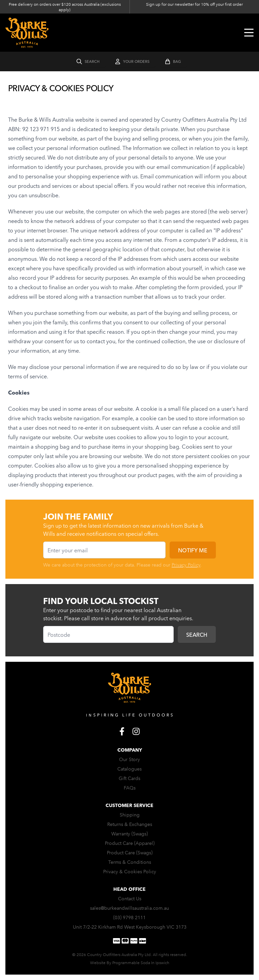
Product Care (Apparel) (130, 843)
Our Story (129, 759)
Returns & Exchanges (130, 824)
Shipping (130, 814)
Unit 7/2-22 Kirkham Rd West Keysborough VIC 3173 (130, 927)
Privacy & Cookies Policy (130, 871)
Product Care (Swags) (130, 852)
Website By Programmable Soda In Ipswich (130, 962)
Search (197, 634)
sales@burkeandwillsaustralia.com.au (129, 908)
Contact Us (130, 898)
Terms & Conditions (130, 862)
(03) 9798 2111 (129, 917)
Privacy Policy (186, 564)
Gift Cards (129, 778)
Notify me (193, 550)
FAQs (130, 787)
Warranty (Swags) (129, 833)
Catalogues (129, 769)
